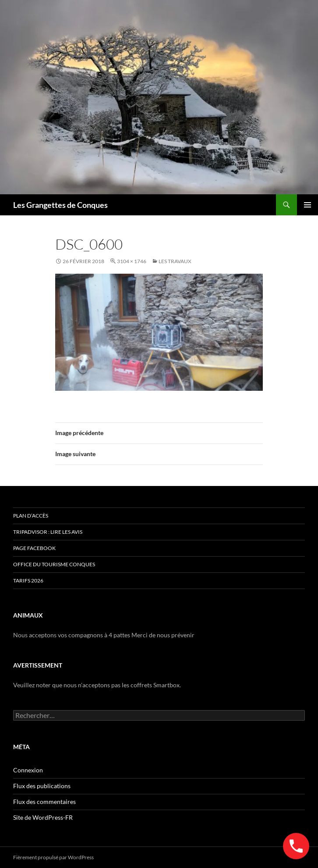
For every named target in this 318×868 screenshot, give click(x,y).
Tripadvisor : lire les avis (48, 532)
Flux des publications (42, 786)
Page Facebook (34, 548)
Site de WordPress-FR (43, 817)
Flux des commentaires (44, 802)
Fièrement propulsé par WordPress (53, 857)
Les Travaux (175, 261)
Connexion (28, 770)
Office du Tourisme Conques (54, 564)
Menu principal (307, 205)
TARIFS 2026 (28, 580)
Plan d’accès (31, 516)
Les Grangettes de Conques (60, 205)
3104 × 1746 (132, 261)
